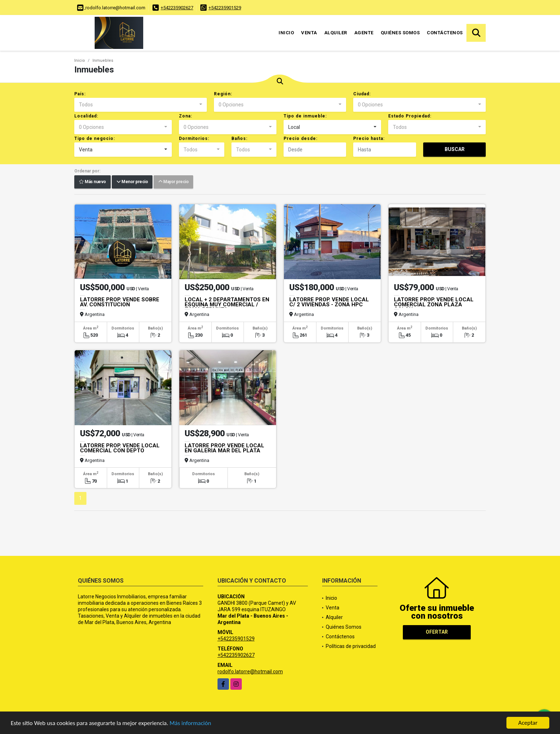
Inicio (286, 33)
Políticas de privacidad (351, 646)
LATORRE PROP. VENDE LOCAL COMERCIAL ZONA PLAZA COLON (434, 305)
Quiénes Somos (400, 33)
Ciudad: (362, 94)
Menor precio (132, 182)
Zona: (186, 116)
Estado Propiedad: (410, 116)
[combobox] (141, 105)
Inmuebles (103, 61)
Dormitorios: (194, 139)
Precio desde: (301, 139)
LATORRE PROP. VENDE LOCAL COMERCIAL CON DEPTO (120, 448)
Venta (309, 33)
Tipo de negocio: (95, 139)
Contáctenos (445, 33)
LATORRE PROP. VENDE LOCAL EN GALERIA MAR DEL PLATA (224, 448)
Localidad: (86, 116)
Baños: (239, 139)
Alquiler (336, 33)
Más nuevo (92, 182)
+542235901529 (225, 8)
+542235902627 (177, 8)
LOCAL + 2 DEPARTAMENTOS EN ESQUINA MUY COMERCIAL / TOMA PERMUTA (227, 305)
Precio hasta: (369, 139)
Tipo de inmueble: (305, 116)
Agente (364, 33)
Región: (223, 94)
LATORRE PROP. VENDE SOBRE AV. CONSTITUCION (120, 302)
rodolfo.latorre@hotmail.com (250, 672)
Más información (190, 723)
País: (80, 94)
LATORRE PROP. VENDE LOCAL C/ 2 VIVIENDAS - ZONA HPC (329, 302)
